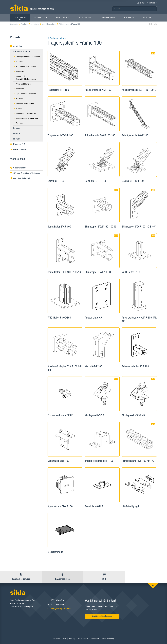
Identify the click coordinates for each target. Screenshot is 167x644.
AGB (64, 639)
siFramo (17, 139)
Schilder (18, 108)
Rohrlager (18, 123)
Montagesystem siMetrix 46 (25, 103)
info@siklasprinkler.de (61, 609)
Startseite (15, 24)
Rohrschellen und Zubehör (25, 66)
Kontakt (148, 18)
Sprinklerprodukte (50, 24)
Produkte (20, 19)
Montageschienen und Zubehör (27, 57)
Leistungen (63, 19)
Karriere (129, 18)
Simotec (17, 128)
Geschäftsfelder (19, 168)
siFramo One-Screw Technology (26, 173)
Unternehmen (108, 19)
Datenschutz (83, 639)
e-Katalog (36, 24)
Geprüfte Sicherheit (20, 178)
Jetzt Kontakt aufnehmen (102, 616)
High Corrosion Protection (25, 94)
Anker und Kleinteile (22, 84)
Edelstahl (18, 99)
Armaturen (19, 89)
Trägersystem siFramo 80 (24, 113)
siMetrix (17, 133)
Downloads (41, 18)
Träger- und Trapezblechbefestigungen (25, 78)
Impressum (95, 639)
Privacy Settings (108, 639)
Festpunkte (19, 71)
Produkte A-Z (18, 144)
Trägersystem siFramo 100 (70, 24)
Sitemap (72, 639)
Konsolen (18, 62)
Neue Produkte (18, 149)
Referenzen (84, 18)
